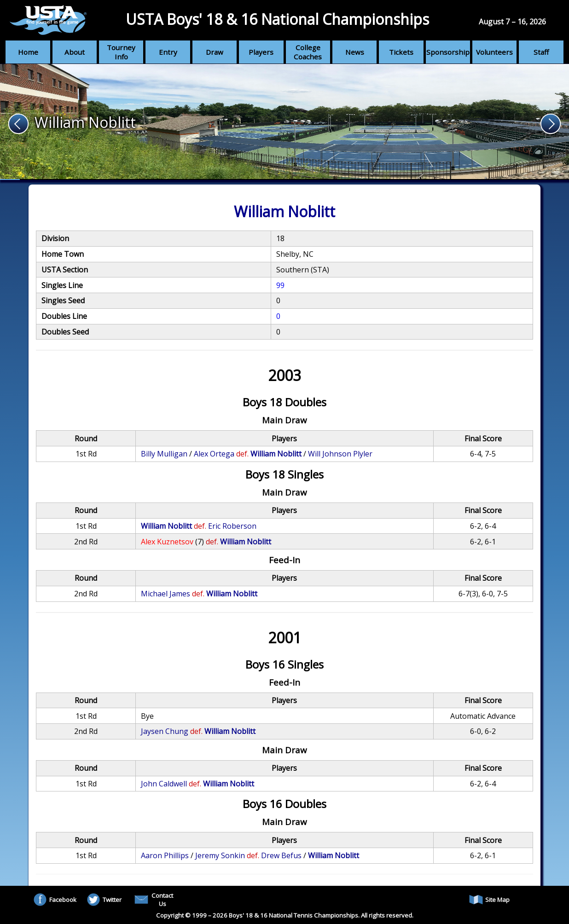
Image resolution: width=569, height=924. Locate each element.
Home (28, 52)
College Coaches (308, 52)
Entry (168, 52)
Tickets (401, 52)
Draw (215, 52)
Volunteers (494, 52)
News (355, 52)
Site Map (489, 900)
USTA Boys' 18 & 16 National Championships (277, 19)
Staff (541, 52)
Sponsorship (448, 52)
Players (261, 52)
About (75, 52)
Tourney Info (121, 52)
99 (280, 285)
